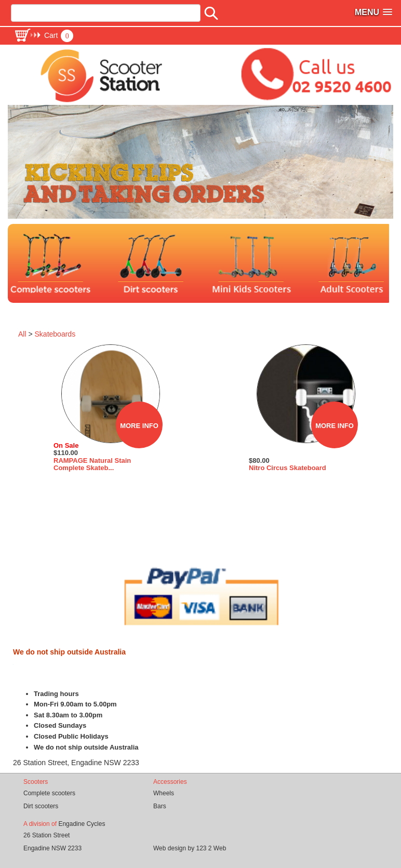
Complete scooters (49, 793)
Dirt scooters (41, 806)
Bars (160, 806)
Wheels (164, 793)
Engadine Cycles (82, 824)
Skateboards (55, 334)
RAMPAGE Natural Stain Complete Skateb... (92, 464)
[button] (44, 35)
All (22, 334)
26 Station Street (46, 835)
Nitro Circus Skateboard (288, 468)
